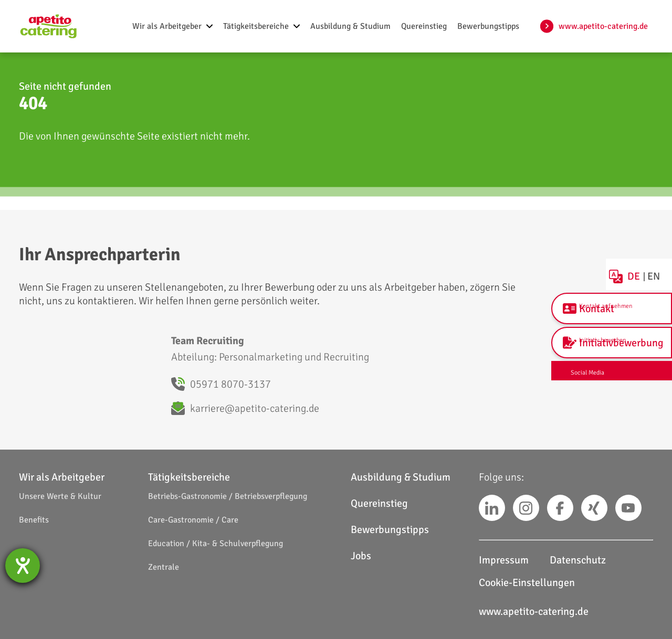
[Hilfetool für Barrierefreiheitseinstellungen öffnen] (23, 566)
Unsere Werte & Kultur (60, 496)
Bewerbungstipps (390, 530)
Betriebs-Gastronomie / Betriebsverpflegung (228, 496)
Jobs (361, 556)
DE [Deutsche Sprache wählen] (639, 268)
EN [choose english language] (659, 268)
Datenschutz (578, 560)
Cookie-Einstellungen (527, 583)
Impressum (504, 560)
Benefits (34, 520)
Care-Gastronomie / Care (193, 520)
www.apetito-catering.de (603, 26)
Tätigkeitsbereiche (189, 477)
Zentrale (164, 567)
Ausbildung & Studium (401, 477)
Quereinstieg (379, 503)
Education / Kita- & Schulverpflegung (216, 544)
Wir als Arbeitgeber (62, 477)
